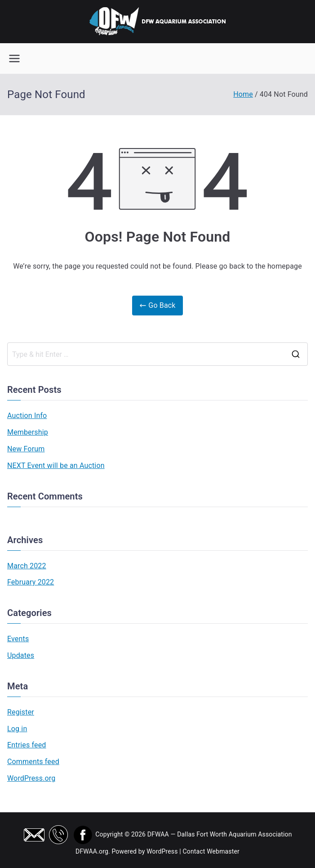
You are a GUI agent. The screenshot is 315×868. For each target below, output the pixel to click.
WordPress (162, 851)
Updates (21, 655)
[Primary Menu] (14, 58)
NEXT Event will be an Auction (56, 465)
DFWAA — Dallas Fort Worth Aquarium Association (220, 834)
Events (18, 639)
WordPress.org (31, 778)
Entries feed (27, 745)
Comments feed (33, 762)
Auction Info (27, 416)
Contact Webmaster (211, 851)
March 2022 (27, 566)
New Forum (26, 449)
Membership (28, 432)
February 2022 (31, 582)
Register (21, 712)
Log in (17, 729)
